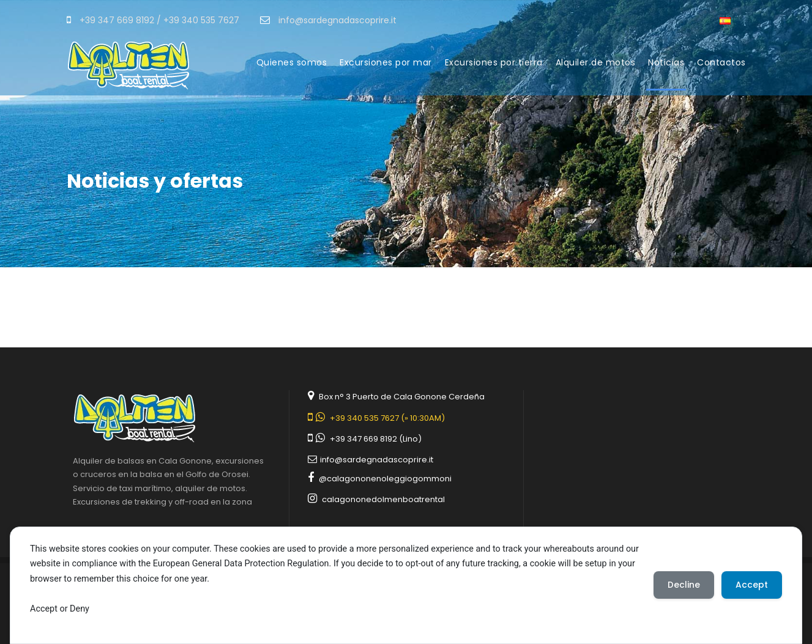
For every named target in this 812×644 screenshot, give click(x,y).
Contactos (721, 62)
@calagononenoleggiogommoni (385, 479)
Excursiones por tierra (494, 62)
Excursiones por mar (386, 62)
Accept (751, 585)
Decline (682, 585)
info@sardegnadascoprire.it (377, 460)
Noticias (666, 62)
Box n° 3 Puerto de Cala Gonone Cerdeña (402, 397)
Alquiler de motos (596, 62)
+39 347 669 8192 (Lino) (376, 439)
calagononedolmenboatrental (383, 499)
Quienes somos (292, 62)
